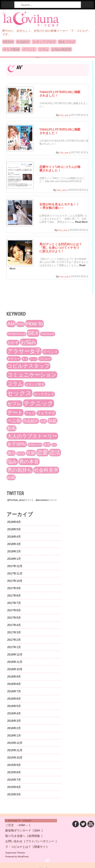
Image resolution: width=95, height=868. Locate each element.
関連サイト (41, 847)
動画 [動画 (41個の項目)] (11, 428)
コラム (44, 49)
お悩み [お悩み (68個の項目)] (29, 342)
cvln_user (64, 115)
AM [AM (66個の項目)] (11, 324)
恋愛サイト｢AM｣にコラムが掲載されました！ (60, 168)
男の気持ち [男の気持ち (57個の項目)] (20, 470)
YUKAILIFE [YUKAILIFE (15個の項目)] (47, 334)
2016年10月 (15, 669)
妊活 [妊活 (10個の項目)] (54, 445)
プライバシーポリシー (40, 841)
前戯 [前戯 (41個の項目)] (53, 421)
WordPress (23, 857)
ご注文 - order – (16, 825)
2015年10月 (15, 758)
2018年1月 (14, 559)
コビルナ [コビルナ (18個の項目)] (45, 359)
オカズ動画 (11, 49)
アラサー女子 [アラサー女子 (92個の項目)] (24, 351)
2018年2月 (14, 551)
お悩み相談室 (61, 49)
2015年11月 (15, 750)
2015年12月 (15, 743)
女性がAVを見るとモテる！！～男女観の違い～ (59, 206)
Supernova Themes (15, 853)
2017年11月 (15, 573)
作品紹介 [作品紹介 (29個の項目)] (31, 421)
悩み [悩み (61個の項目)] (12, 462)
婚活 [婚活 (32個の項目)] (11, 453)
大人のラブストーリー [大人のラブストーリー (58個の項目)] (32, 436)
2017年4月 (14, 625)
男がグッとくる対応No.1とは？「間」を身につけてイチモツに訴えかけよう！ (61, 248)
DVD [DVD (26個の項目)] (20, 324)
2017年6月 (14, 610)
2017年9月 (14, 588)
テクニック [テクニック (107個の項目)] (39, 403)
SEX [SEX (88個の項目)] (33, 333)
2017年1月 (14, 647)
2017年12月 (15, 566)
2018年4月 (14, 537)
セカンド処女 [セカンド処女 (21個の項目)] (35, 384)
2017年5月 (14, 618)
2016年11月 (15, 662)
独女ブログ (67, 42)
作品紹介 (23, 42)
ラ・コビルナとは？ (18, 847)
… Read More (80, 222)
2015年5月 (14, 794)
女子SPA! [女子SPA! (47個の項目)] (17, 444)
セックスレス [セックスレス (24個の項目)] (44, 394)
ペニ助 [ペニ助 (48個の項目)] (14, 421)
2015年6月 (14, 787)
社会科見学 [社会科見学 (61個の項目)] (46, 470)
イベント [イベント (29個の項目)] (50, 352)
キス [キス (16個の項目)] (25, 359)
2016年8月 (14, 684)
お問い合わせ (14, 841)
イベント (29, 49)
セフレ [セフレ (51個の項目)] (15, 404)
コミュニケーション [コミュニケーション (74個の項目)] (32, 375)
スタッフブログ (44, 42)
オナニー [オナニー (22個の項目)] (14, 359)
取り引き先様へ (15, 836)
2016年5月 (14, 706)
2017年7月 (14, 603)
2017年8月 (14, 596)
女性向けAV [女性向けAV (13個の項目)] (35, 445)
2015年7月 (14, 780)
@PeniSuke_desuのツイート (20, 500)
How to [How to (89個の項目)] (35, 324)
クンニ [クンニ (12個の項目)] (33, 359)
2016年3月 (14, 721)
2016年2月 (14, 728)
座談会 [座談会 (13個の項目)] (21, 454)
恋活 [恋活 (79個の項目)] (55, 453)
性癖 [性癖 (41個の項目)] (31, 453)
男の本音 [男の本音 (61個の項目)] (29, 462)
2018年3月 (14, 544)
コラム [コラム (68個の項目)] (15, 384)
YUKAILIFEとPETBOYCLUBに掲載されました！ (60, 94)
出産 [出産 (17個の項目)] (43, 421)
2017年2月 (14, 640)
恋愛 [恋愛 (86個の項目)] (42, 453)
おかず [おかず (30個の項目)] (13, 343)
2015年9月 (14, 765)
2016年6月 (14, 699)
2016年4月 (14, 713)
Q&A (37, 830)
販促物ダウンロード (18, 830)
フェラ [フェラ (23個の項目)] (30, 413)
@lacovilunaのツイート (46, 500)
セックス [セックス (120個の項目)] (19, 393)
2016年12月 (15, 654)
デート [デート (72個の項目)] (15, 412)
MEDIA (8, 42)
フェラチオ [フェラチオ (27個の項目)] (46, 413)
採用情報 (34, 836)
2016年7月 (14, 691)
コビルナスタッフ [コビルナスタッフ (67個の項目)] (28, 366)
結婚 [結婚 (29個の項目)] (11, 477)
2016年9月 (14, 677)
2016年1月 (14, 735)
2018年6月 (14, 522)
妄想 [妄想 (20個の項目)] (47, 444)
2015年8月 (14, 772)
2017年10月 (15, 581)
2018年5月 (14, 529)
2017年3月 (14, 632)
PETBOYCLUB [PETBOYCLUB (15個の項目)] (16, 334)
